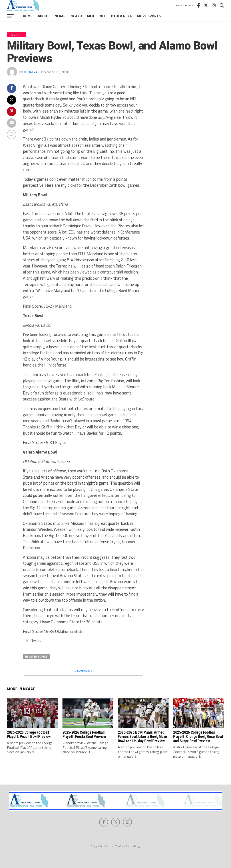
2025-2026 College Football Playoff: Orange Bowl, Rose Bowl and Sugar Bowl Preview (198, 737)
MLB (91, 16)
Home (28, 16)
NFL (102, 16)
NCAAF (60, 16)
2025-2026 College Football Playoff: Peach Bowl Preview (29, 734)
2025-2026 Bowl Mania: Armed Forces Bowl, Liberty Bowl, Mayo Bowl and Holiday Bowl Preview (142, 737)
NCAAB (76, 16)
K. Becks (30, 72)
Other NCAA (121, 16)
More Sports (149, 16)
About (43, 16)
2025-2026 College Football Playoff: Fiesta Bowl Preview (84, 734)
